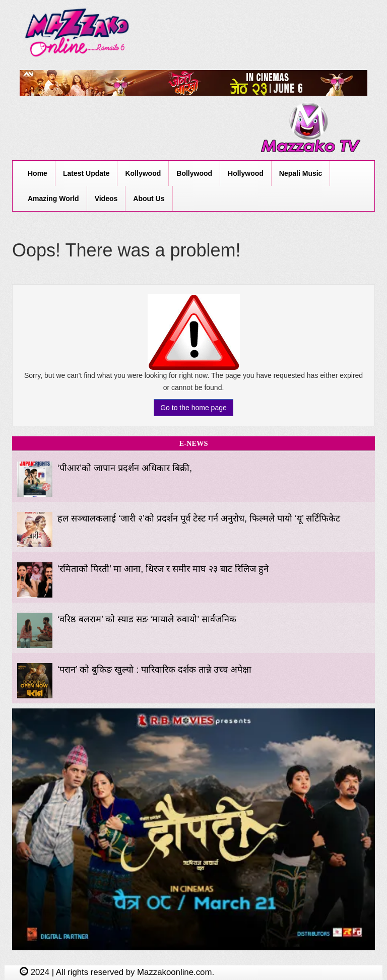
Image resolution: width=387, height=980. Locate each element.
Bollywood (194, 173)
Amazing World (53, 199)
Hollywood (246, 173)
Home (38, 173)
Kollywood (143, 173)
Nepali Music (301, 173)
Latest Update (86, 173)
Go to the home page (193, 408)
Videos (106, 199)
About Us (149, 199)
